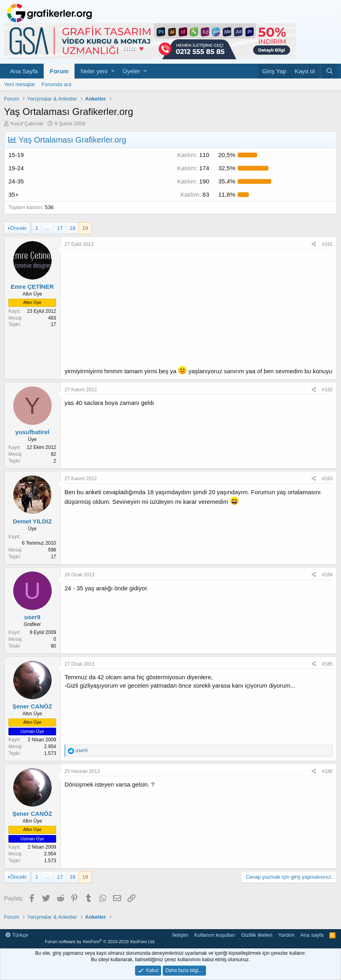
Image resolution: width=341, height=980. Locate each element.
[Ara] (329, 71)
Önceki (18, 228)
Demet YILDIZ (32, 521)
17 (60, 228)
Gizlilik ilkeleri (257, 935)
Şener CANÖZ (32, 706)
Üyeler (131, 71)
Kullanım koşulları (215, 935)
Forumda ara (56, 84)
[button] (113, 71)
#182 (327, 390)
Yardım (286, 935)
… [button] (47, 228)
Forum (59, 71)
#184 (327, 575)
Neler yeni (94, 71)
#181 (327, 244)
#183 (327, 479)
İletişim (180, 935)
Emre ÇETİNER (32, 287)
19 (85, 228)
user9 (32, 617)
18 (73, 228)
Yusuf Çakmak (27, 124)
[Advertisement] (199, 310)
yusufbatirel (32, 432)
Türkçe (17, 935)
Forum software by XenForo (100, 942)
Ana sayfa (312, 935)
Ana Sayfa (24, 71)
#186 (327, 771)
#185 (327, 664)
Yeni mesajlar (20, 84)
